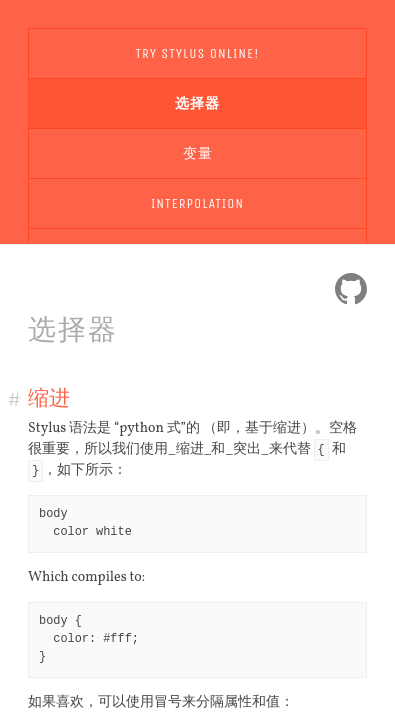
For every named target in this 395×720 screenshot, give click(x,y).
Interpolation (197, 203)
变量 (198, 153)
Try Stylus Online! (198, 53)
